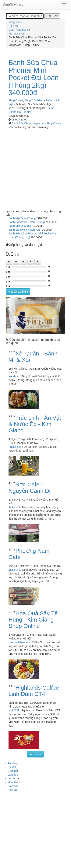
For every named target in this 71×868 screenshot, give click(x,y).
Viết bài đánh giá (18, 292)
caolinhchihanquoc (20, 642)
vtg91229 (14, 710)
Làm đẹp (13, 775)
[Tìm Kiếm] (52, 16)
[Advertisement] (35, 166)
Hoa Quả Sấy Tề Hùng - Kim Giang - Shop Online (33, 620)
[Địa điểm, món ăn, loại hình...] (25, 16)
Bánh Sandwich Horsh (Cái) (25, 230)
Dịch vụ (12, 790)
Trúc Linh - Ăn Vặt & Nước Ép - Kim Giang (35, 424)
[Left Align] (9, 262)
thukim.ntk (15, 507)
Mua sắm (13, 782)
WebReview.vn (14, 5)
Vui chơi (12, 778)
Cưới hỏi (13, 771)
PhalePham (15, 447)
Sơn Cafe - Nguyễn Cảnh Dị (30, 488)
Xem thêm (36, 754)
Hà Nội (27, 112)
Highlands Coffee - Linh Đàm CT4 (35, 691)
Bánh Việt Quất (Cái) (21, 226)
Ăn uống (12, 763)
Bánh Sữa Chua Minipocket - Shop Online (36, 123)
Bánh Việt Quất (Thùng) (23, 218)
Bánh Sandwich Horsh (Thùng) (27, 222)
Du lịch (12, 767)
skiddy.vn (14, 376)
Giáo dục (13, 786)
